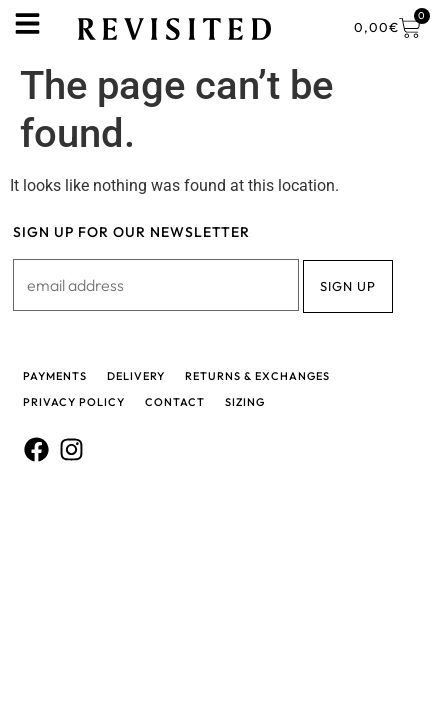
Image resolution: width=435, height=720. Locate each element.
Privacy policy (74, 402)
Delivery (136, 376)
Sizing (245, 402)
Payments (55, 376)
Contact (175, 402)
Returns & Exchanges (257, 376)
